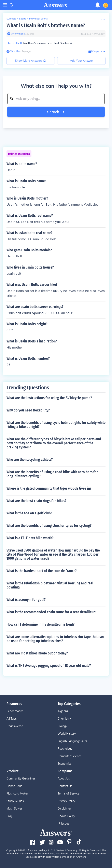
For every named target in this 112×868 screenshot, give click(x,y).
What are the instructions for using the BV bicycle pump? (49, 398)
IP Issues (64, 824)
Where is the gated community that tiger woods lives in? (49, 488)
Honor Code (14, 786)
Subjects (11, 19)
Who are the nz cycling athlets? (30, 460)
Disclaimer (64, 809)
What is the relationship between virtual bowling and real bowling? (50, 585)
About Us (64, 778)
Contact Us (65, 786)
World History (67, 734)
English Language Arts (72, 741)
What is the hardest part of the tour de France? (42, 571)
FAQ (9, 816)
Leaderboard (15, 711)
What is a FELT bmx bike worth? (30, 538)
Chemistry (64, 719)
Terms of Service (68, 794)
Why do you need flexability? (28, 410)
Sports (23, 19)
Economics (65, 764)
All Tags (12, 719)
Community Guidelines (21, 778)
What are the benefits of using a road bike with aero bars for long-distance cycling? (52, 474)
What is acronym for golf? (26, 600)
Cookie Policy (66, 816)
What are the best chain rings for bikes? (37, 501)
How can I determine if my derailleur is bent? (40, 624)
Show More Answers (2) (31, 61)
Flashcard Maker (17, 794)
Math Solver (14, 809)
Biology (62, 726)
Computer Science (70, 756)
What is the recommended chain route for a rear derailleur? (51, 612)
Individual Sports (38, 19)
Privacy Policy (66, 801)
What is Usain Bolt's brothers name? (46, 25)
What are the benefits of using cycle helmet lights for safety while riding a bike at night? (56, 425)
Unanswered (15, 726)
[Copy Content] (94, 51)
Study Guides (15, 801)
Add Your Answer (81, 61)
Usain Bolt (14, 43)
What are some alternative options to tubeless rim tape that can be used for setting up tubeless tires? (55, 639)
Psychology (65, 749)
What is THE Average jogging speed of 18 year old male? (49, 666)
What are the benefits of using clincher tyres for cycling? (49, 526)
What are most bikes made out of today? (37, 653)
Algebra (63, 711)
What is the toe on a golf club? (29, 513)
